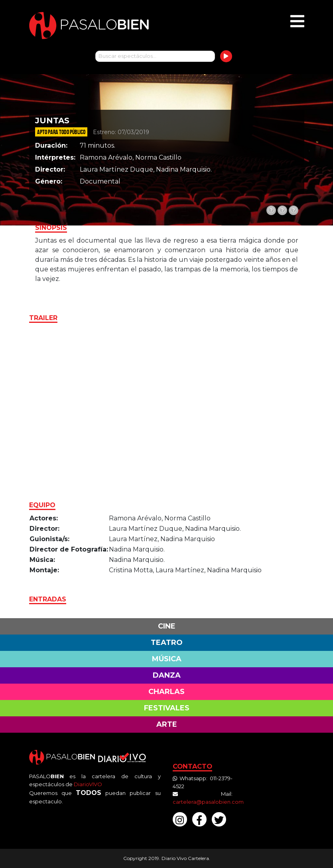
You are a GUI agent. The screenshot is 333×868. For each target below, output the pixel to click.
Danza (167, 675)
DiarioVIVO (88, 784)
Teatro (167, 643)
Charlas (166, 692)
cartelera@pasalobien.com (208, 802)
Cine (167, 626)
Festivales (167, 708)
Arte (167, 724)
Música (167, 659)
